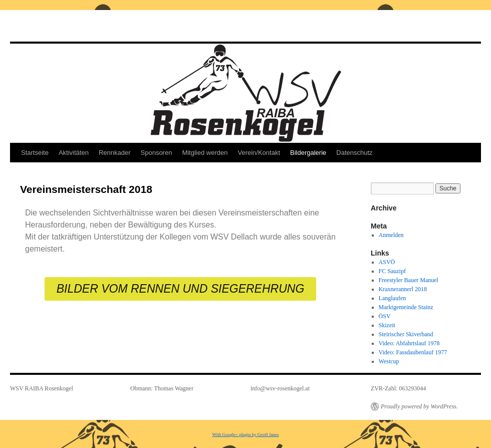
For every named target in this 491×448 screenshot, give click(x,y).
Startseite (35, 153)
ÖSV (385, 316)
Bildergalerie (308, 153)
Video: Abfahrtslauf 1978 (409, 343)
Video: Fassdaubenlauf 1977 (413, 352)
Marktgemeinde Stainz (406, 307)
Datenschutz (354, 153)
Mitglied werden (205, 153)
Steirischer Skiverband (406, 334)
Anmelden (391, 235)
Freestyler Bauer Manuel (409, 280)
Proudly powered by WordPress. (419, 406)
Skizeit (387, 325)
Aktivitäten (74, 153)
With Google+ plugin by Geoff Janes (246, 434)
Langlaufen (393, 298)
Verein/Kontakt (259, 153)
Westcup (389, 361)
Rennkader (115, 153)
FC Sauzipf (392, 271)
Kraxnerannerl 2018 (403, 289)
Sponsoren (157, 153)
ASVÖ (387, 262)
